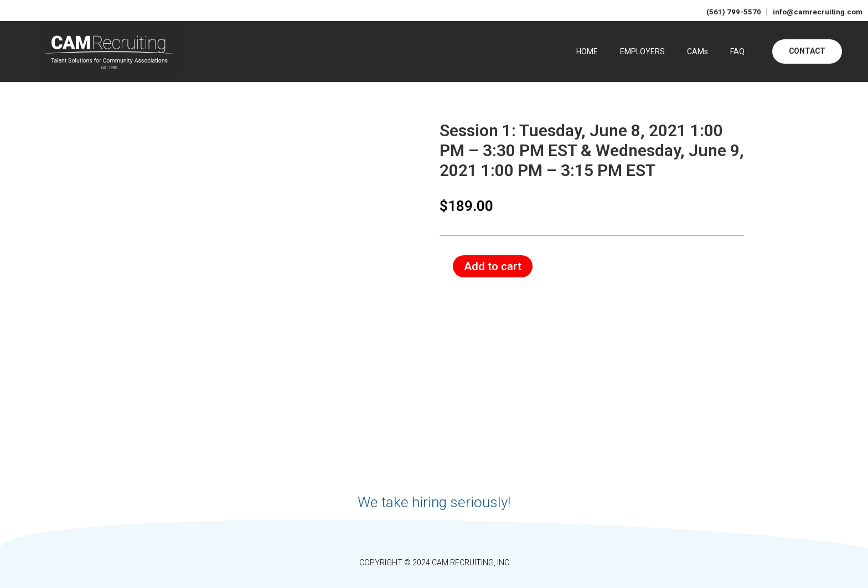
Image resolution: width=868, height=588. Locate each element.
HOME (587, 51)
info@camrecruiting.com (814, 12)
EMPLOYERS (642, 51)
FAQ (737, 51)
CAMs (697, 51)
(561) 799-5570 (730, 12)
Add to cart (493, 266)
